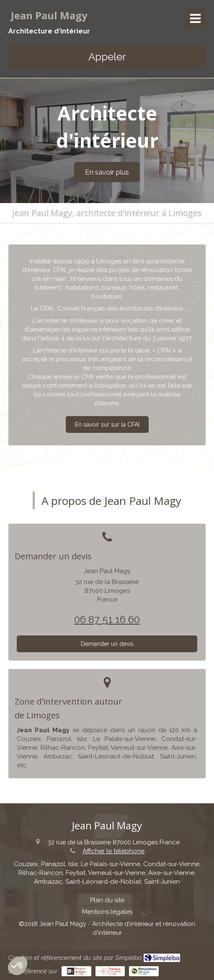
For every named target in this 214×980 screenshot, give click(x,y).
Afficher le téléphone (113, 851)
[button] (18, 966)
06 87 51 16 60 (107, 619)
